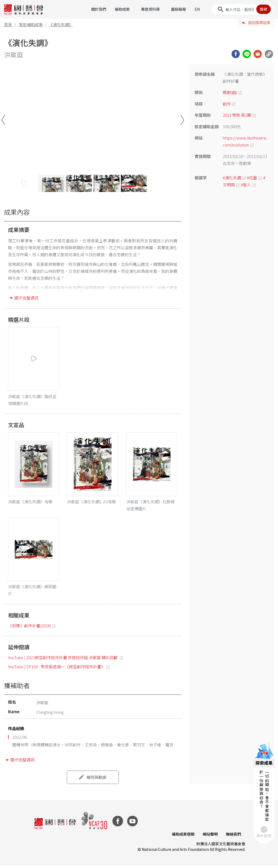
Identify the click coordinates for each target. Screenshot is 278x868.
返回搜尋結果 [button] (259, 22)
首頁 (8, 24)
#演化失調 (232, 178)
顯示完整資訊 (27, 298)
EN (197, 9)
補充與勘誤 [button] (96, 779)
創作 (227, 104)
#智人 (246, 185)
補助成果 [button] (122, 9)
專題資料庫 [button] (150, 9)
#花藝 (252, 178)
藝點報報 (179, 9)
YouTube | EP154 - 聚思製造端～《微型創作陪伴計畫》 (57, 669)
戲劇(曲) (230, 92)
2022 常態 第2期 (237, 115)
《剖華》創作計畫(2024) (29, 628)
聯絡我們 (233, 836)
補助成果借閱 (183, 836)
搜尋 (264, 9)
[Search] (243, 9)
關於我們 (99, 9)
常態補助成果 (31, 24)
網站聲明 (210, 836)
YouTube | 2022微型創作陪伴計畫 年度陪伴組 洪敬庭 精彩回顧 (63, 660)
